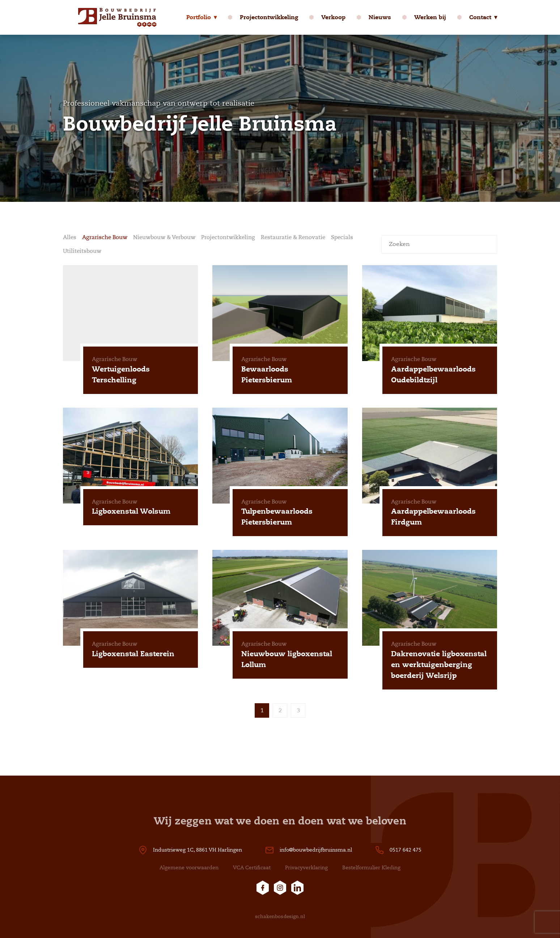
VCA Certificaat (252, 868)
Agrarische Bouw (105, 237)
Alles (70, 237)
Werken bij (430, 17)
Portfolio (199, 17)
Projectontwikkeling (269, 17)
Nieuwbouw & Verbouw (164, 237)
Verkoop (333, 17)
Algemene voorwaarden (189, 868)
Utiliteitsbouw (82, 251)
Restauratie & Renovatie (293, 237)
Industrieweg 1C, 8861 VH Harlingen (198, 850)
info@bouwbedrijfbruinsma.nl (316, 850)
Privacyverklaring (306, 868)
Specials (342, 237)
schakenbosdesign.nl (280, 916)
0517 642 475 (406, 850)
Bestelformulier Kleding (371, 868)
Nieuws (380, 17)
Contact (480, 17)
